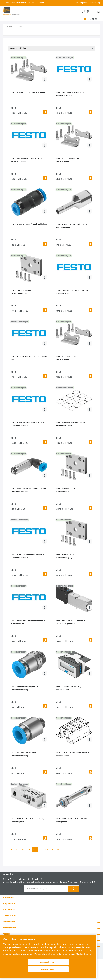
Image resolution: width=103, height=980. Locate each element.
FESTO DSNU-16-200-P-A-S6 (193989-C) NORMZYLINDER (28, 622)
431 (41, 849)
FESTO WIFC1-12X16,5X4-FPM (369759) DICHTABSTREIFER (72, 94)
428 (23, 849)
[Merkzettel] (88, 11)
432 (47, 849)
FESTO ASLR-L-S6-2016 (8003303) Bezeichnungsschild (70, 424)
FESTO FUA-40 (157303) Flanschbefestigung (66, 556)
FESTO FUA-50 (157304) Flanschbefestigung (21, 292)
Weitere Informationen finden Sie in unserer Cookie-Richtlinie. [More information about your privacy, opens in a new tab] (63, 954)
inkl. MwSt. (91, 19)
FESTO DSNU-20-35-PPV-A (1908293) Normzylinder (72, 820)
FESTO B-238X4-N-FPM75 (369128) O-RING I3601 (29, 358)
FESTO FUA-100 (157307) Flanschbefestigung (66, 490)
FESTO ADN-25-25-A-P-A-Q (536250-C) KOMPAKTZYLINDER (27, 424)
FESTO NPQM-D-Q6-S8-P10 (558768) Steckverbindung (71, 226)
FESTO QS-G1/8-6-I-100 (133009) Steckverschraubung (25, 688)
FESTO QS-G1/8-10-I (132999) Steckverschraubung (23, 754)
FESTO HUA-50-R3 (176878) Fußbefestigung (67, 358)
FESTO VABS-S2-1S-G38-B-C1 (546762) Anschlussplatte (27, 820)
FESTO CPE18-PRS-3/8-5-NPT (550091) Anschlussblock (72, 754)
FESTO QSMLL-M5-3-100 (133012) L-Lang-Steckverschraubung (28, 490)
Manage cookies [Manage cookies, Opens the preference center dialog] (48, 969)
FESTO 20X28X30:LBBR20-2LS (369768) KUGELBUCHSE (72, 292)
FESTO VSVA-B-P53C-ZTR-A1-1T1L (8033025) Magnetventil (71, 622)
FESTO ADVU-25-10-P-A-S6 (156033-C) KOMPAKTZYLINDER (27, 556)
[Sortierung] (51, 48)
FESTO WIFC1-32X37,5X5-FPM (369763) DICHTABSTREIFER (27, 160)
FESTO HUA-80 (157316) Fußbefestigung (28, 92)
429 (29, 849)
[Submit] (74, 889)
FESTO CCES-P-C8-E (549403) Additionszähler (68, 688)
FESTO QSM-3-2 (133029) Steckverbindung (29, 224)
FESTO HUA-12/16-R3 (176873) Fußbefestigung (69, 160)
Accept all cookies (48, 962)
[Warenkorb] (98, 11)
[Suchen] (83, 11)
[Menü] (4, 19)
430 (35, 849)
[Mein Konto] (93, 11)
